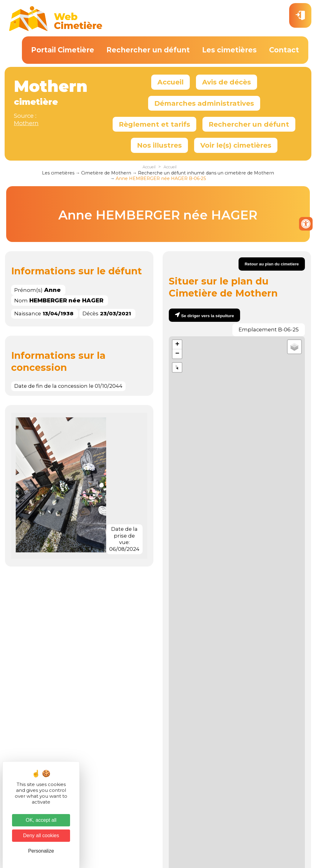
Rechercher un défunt (148, 50)
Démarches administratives (204, 103)
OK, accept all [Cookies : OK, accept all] (41, 820)
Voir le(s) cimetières (236, 145)
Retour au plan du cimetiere (272, 264)
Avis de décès (227, 82)
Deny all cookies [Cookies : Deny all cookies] (41, 835)
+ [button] (177, 345)
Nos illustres (159, 145)
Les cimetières (229, 50)
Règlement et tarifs (154, 124)
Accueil (170, 82)
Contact (284, 50)
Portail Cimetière (63, 50)
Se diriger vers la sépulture (208, 316)
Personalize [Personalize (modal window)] (41, 851)
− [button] (177, 354)
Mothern (26, 123)
